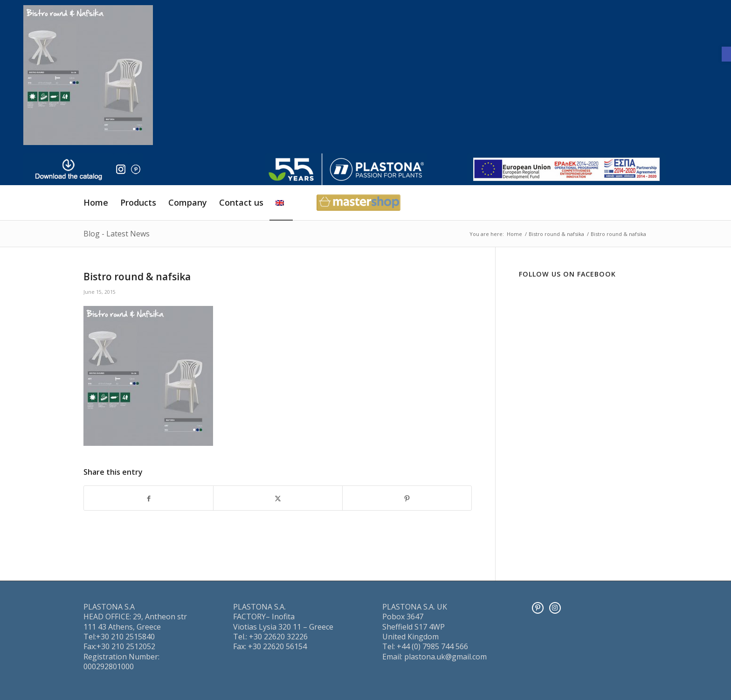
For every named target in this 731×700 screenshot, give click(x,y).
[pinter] (136, 169)
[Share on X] (278, 498)
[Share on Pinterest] (407, 498)
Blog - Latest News (117, 234)
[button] (726, 54)
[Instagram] (555, 608)
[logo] (346, 169)
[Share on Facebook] (148, 498)
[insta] (121, 169)
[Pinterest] (538, 608)
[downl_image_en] (68, 169)
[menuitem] (96, 203)
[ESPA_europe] (566, 169)
